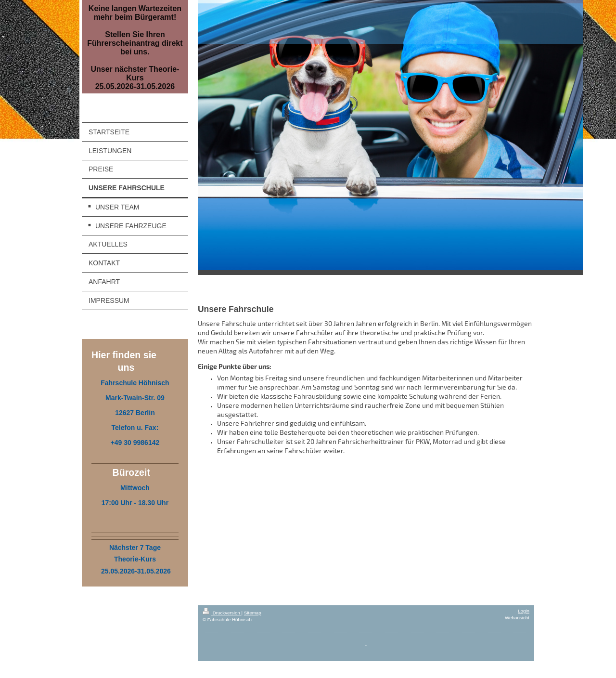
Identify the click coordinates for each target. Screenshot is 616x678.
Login (524, 611)
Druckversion (222, 613)
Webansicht (517, 618)
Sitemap (253, 613)
